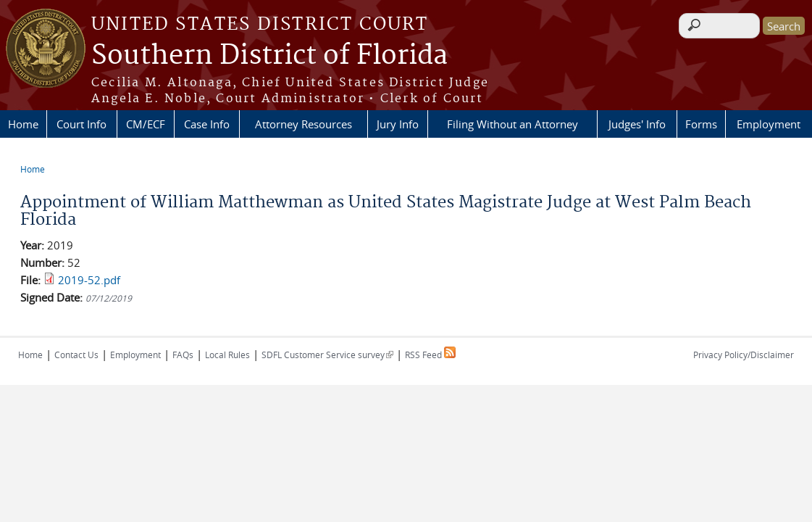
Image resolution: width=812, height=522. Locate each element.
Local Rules (227, 355)
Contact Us (76, 355)
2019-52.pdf (89, 280)
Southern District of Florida (269, 56)
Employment (769, 124)
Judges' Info (637, 124)
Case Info (207, 124)
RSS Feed (430, 355)
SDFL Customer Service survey (327, 355)
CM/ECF (146, 124)
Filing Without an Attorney (512, 124)
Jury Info (398, 124)
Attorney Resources (304, 124)
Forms (701, 124)
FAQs (183, 355)
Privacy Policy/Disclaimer (744, 355)
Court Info (81, 124)
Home (23, 124)
